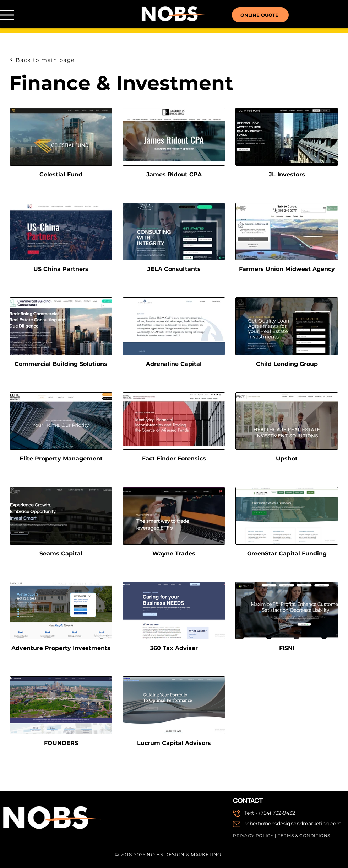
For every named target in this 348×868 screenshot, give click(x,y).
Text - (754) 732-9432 (270, 813)
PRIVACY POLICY (253, 835)
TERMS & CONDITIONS (304, 835)
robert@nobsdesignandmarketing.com (293, 824)
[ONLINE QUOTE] (260, 15)
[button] (7, 15)
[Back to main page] (47, 60)
